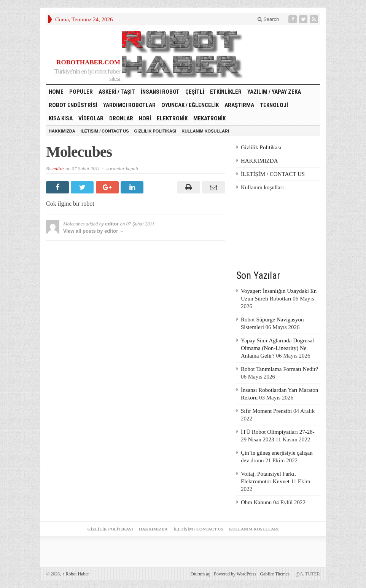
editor (58, 169)
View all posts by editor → (94, 231)
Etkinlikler (226, 92)
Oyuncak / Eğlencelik (190, 105)
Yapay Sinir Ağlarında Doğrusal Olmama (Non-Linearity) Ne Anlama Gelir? (277, 348)
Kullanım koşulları (205, 131)
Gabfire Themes (274, 574)
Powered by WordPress (235, 574)
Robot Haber (76, 574)
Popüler (81, 92)
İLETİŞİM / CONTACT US (105, 131)
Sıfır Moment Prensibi (266, 411)
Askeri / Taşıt (117, 92)
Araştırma (239, 105)
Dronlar (121, 118)
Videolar (91, 118)
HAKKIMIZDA (62, 131)
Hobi (145, 118)
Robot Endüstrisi (73, 105)
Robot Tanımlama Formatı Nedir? (279, 369)
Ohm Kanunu (256, 502)
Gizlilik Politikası (155, 131)
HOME (56, 92)
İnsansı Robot (160, 92)
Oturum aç (200, 574)
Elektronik (172, 118)
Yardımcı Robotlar (129, 105)
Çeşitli (195, 92)
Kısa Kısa (61, 118)
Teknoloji (274, 105)
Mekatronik (209, 118)
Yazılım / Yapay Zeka (274, 92)
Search (268, 19)
